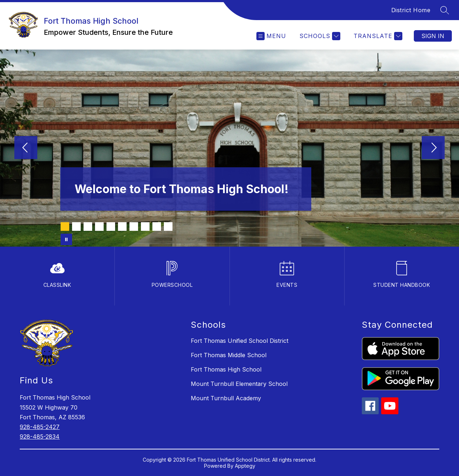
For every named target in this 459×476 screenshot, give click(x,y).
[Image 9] (157, 227)
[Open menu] (271, 36)
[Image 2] (76, 227)
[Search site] (445, 10)
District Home (411, 10)
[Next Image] (433, 148)
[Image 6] (122, 227)
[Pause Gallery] (66, 239)
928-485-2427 (40, 427)
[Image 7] (134, 227)
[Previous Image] (26, 148)
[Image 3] (88, 227)
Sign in (433, 36)
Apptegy (245, 466)
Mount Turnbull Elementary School (239, 384)
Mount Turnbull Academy (226, 398)
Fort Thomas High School (226, 369)
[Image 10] (168, 227)
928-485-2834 (40, 437)
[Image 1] (65, 227)
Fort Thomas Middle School (229, 355)
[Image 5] (111, 227)
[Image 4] (99, 227)
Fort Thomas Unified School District (240, 341)
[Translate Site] (377, 36)
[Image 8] (145, 227)
